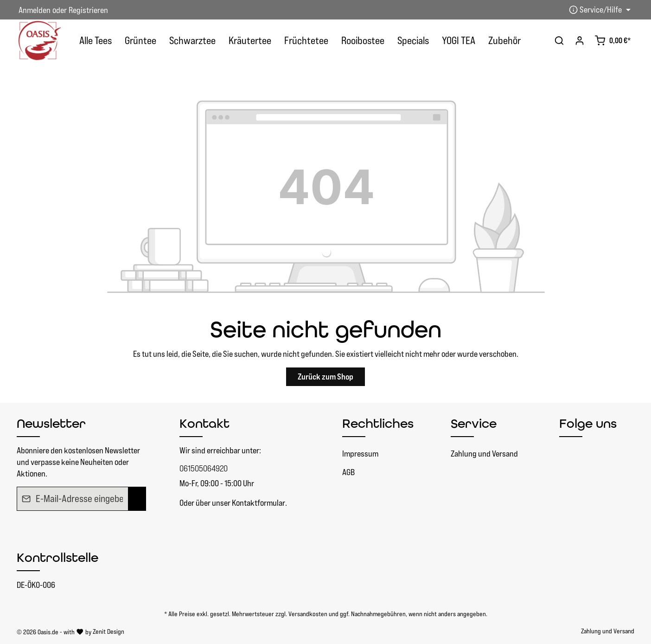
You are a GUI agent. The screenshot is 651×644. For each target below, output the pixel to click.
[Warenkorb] (613, 40)
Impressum (360, 454)
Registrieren (88, 10)
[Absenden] (137, 499)
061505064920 (204, 468)
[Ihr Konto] (580, 40)
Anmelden (35, 10)
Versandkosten (308, 614)
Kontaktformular (258, 503)
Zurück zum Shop (325, 377)
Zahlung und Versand (484, 454)
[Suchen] (559, 40)
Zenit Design (108, 631)
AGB (348, 472)
